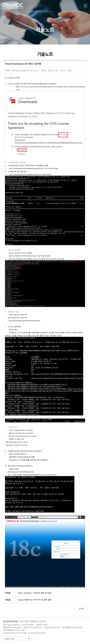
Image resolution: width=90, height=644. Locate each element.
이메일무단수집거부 (37, 621)
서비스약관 (23, 621)
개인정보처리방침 (10, 621)
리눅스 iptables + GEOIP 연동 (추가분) (35, 593)
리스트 (81, 609)
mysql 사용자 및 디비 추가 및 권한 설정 (35, 600)
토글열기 (85, 6)
